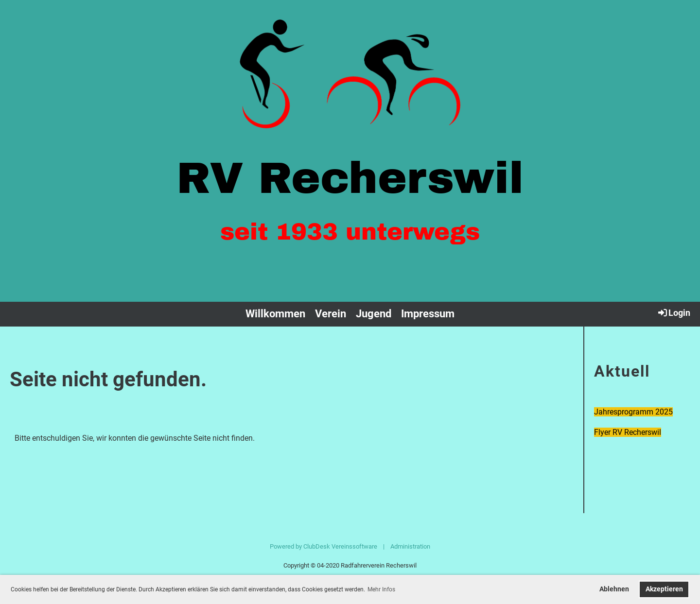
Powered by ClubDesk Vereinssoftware (324, 546)
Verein (331, 314)
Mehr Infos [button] (381, 589)
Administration (410, 546)
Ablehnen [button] (614, 589)
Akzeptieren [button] (664, 589)
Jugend (374, 314)
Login (674, 312)
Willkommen (275, 314)
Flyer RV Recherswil (628, 432)
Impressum (428, 314)
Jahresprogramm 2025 (633, 412)
